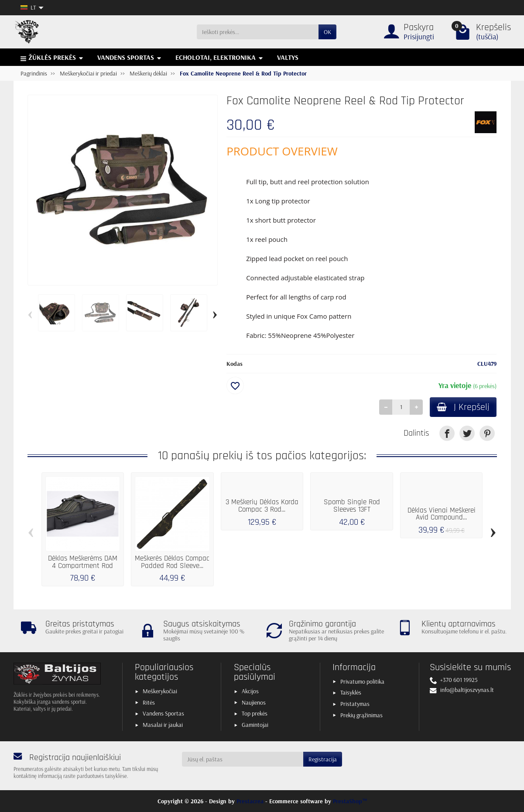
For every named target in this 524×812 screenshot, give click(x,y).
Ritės (149, 702)
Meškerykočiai (160, 691)
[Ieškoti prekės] (258, 32)
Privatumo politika (362, 681)
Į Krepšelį (463, 407)
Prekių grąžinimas (361, 715)
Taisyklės (351, 692)
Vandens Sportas (163, 713)
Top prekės (255, 713)
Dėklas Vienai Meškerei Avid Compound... (442, 514)
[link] (447, 433)
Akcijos (250, 691)
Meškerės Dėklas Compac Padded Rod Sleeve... (172, 562)
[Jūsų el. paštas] (243, 759)
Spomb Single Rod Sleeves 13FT (352, 506)
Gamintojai (255, 725)
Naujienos (254, 702)
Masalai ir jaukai (163, 725)
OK (327, 32)
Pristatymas (355, 704)
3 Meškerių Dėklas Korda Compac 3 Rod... (262, 506)
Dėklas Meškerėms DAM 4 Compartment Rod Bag (83, 566)
